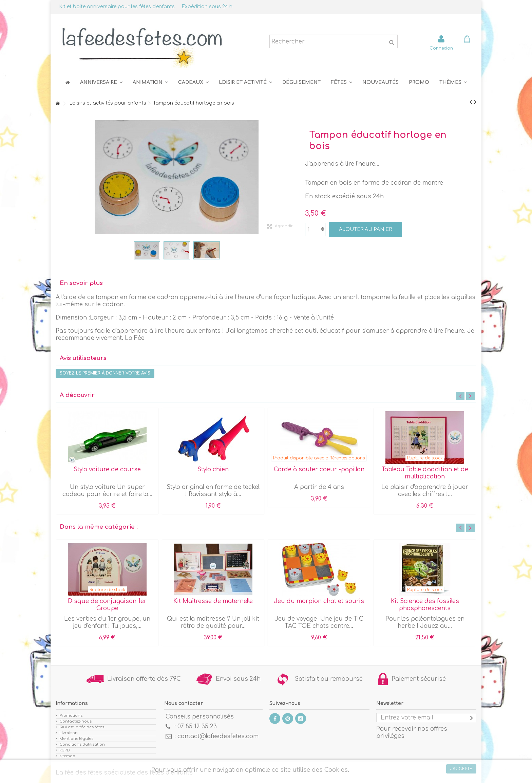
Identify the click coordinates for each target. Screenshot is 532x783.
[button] (341, 82)
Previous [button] (460, 396)
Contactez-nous (75, 721)
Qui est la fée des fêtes (82, 727)
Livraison (69, 733)
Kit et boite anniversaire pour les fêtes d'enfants (117, 7)
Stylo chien (213, 469)
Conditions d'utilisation (82, 744)
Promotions (71, 716)
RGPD (65, 750)
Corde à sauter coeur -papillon (319, 469)
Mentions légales (76, 739)
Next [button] (470, 396)
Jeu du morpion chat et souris (319, 601)
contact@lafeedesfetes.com (218, 736)
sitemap (67, 756)
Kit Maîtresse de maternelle (213, 601)
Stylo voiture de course (107, 469)
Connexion (441, 48)
